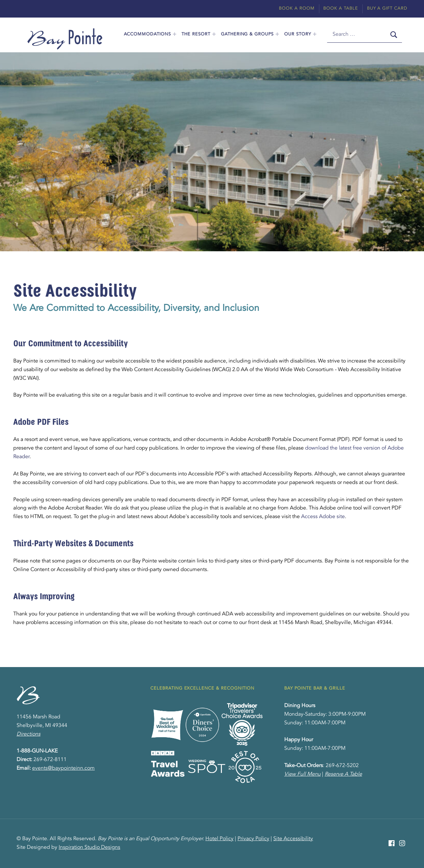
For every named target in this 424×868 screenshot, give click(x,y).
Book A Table (341, 8)
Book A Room (297, 8)
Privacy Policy (253, 839)
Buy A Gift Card (387, 8)
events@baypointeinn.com (63, 768)
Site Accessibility (293, 839)
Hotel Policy (219, 839)
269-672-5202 (342, 766)
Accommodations (147, 34)
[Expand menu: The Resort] (214, 34)
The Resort (196, 34)
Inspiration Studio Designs (89, 847)
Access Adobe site (323, 517)
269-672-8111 (50, 760)
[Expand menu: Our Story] (315, 34)
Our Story (298, 34)
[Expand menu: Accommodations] (175, 34)
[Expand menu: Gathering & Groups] (277, 34)
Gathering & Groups (247, 34)
